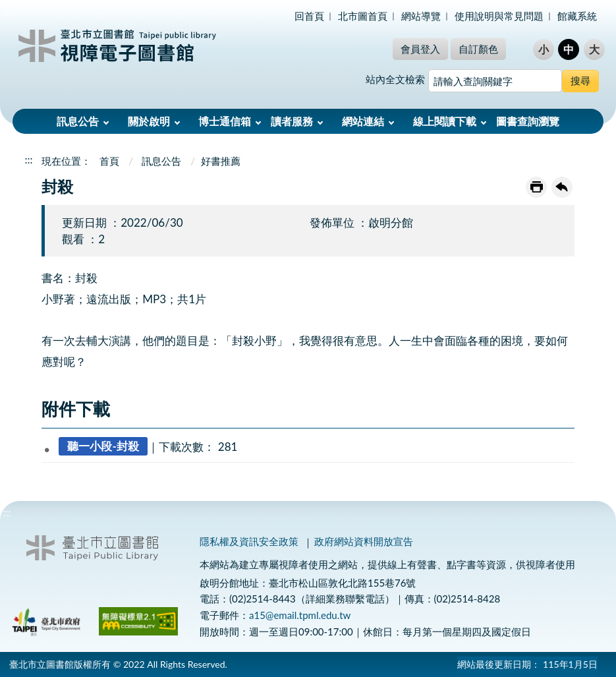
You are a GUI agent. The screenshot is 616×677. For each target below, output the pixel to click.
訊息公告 (78, 121)
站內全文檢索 (395, 79)
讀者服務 (292, 121)
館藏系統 (577, 16)
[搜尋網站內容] (495, 81)
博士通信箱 (225, 121)
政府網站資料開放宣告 (364, 541)
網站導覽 (421, 16)
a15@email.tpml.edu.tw (300, 615)
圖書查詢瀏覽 (528, 121)
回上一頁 (562, 187)
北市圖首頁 (363, 16)
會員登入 (420, 49)
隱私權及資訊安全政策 (249, 541)
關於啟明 (149, 121)
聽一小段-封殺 (103, 447)
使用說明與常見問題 (499, 16)
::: (7, 11)
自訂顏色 (478, 49)
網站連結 (363, 121)
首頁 (109, 161)
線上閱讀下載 (445, 121)
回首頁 (309, 16)
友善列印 (536, 187)
